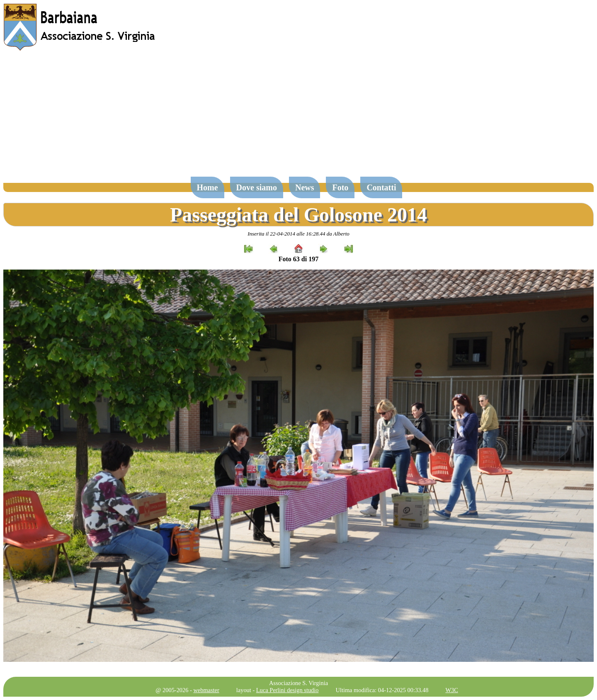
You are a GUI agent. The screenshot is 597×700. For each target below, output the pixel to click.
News (305, 187)
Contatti (381, 187)
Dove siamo (257, 187)
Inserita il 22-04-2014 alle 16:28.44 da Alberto (298, 234)
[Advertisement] (298, 118)
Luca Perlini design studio (288, 690)
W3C (451, 690)
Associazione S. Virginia (298, 683)
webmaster (206, 690)
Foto (340, 187)
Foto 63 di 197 (298, 259)
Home (207, 187)
